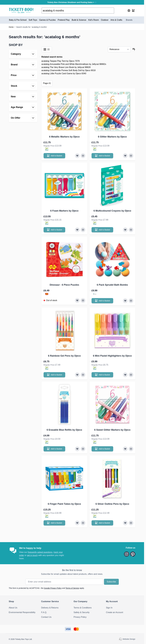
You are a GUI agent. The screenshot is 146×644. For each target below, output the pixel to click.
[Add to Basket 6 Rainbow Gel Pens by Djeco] (54, 375)
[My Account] (129, 11)
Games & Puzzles (47, 20)
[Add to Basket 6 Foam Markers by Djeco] (54, 230)
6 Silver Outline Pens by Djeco (112, 504)
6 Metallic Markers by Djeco (64, 137)
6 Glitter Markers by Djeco (112, 137)
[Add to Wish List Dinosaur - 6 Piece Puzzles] (77, 300)
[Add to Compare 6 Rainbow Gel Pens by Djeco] (83, 375)
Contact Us (46, 617)
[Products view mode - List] (48, 49)
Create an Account (115, 612)
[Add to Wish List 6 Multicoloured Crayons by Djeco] (125, 230)
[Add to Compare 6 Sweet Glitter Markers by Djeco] (131, 449)
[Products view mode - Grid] (45, 49)
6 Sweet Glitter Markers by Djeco (112, 430)
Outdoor (105, 20)
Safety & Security (82, 612)
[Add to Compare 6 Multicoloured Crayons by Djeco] (131, 230)
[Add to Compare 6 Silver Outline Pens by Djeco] (131, 523)
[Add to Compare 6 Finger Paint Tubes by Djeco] (83, 523)
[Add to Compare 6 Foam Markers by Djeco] (83, 230)
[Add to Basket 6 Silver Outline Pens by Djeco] (102, 523)
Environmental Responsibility (22, 612)
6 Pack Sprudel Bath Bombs (112, 285)
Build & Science (79, 20)
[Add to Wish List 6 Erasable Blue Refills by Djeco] (77, 449)
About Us (13, 608)
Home (11, 27)
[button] (23, 45)
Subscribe (111, 582)
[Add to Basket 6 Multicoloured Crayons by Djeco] (102, 230)
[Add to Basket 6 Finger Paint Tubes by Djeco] (54, 523)
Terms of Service (72, 588)
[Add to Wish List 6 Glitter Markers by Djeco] (125, 156)
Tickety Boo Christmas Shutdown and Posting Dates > (72, 2)
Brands (129, 20)
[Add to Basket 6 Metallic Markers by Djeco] (54, 156)
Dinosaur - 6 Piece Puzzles (64, 285)
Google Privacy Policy (53, 588)
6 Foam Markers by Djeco (64, 211)
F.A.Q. (44, 612)
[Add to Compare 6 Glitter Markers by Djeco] (131, 156)
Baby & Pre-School (18, 20)
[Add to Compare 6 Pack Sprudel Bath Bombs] (131, 301)
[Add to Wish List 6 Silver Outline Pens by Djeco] (125, 523)
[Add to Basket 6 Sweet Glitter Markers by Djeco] (102, 449)
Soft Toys (33, 20)
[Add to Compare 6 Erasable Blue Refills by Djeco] (83, 449)
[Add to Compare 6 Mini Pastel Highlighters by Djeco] (131, 375)
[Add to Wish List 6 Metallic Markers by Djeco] (77, 156)
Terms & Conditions (83, 608)
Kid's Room (94, 20)
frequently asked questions (40, 552)
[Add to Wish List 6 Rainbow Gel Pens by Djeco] (77, 375)
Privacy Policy (80, 617)
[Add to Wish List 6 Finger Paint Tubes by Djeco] (77, 523)
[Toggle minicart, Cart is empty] (133, 11)
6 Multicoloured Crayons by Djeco (112, 211)
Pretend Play (64, 20)
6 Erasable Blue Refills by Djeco (64, 430)
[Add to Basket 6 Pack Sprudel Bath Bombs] (102, 301)
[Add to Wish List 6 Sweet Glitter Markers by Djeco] (125, 449)
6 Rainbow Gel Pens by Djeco (64, 356)
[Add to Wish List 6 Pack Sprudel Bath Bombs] (125, 301)
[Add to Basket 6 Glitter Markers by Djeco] (102, 156)
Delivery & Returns (50, 608)
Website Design (127, 639)
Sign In (109, 608)
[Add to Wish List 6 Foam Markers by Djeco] (77, 230)
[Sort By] (119, 49)
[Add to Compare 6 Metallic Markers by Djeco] (83, 156)
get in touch (32, 555)
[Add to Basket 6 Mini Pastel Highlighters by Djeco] (102, 375)
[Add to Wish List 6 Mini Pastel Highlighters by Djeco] (125, 375)
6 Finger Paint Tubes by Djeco (64, 504)
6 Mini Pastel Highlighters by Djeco (112, 356)
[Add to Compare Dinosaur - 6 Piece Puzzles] (83, 300)
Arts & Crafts (116, 20)
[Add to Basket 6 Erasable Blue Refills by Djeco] (54, 449)
